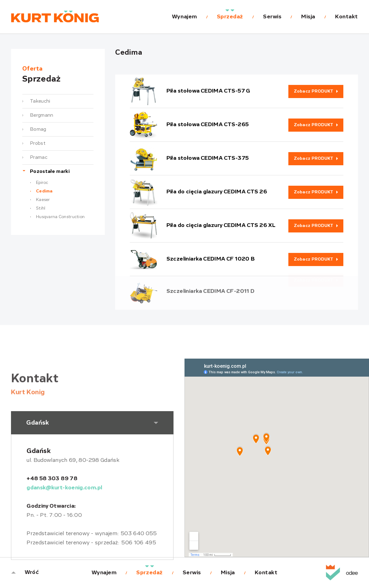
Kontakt (347, 17)
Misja (308, 17)
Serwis (272, 17)
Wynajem (184, 17)
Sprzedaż (230, 17)
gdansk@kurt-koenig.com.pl (64, 488)
